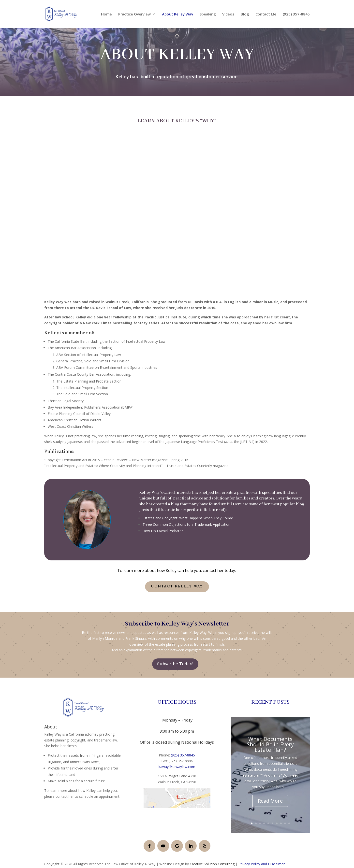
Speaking (208, 15)
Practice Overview (134, 15)
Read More (270, 801)
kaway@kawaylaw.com (177, 767)
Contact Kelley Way (177, 586)
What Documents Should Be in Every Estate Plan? (270, 744)
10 (289, 823)
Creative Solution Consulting (212, 864)
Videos (228, 15)
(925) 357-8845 (296, 15)
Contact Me (266, 15)
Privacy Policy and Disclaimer (262, 864)
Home (106, 15)
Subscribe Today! (175, 664)
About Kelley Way (178, 15)
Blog (245, 15)
